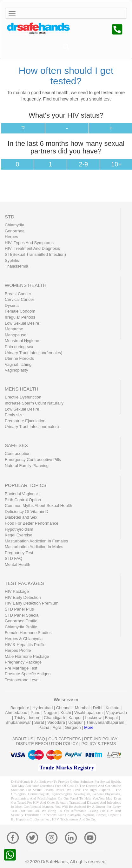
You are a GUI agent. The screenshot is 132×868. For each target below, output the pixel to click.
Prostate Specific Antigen (28, 674)
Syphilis (12, 260)
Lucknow (94, 718)
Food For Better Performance (32, 523)
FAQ (41, 739)
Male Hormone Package (27, 656)
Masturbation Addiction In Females (36, 541)
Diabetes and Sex (21, 517)
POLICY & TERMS (99, 744)
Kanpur (76, 718)
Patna (44, 727)
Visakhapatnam (89, 713)
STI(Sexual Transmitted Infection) (35, 254)
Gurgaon (73, 727)
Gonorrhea (15, 231)
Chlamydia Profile (21, 627)
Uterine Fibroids (19, 358)
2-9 (84, 164)
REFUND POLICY (101, 739)
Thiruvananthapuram (106, 722)
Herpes (11, 237)
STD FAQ (14, 558)
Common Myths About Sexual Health (38, 505)
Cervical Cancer (19, 299)
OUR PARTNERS (64, 739)
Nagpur (51, 713)
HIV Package (17, 591)
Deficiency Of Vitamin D (26, 512)
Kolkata (113, 708)
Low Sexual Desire (22, 323)
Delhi (98, 708)
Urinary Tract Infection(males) (32, 427)
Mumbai (83, 708)
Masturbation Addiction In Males (34, 547)
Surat (40, 722)
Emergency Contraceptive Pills (33, 460)
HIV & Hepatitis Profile (25, 645)
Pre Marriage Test (21, 668)
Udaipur (76, 722)
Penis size (14, 415)
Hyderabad (43, 708)
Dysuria (12, 305)
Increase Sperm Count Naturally (34, 403)
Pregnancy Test (19, 553)
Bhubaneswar (19, 722)
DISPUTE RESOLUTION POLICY (47, 744)
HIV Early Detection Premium (32, 603)
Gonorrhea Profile (21, 621)
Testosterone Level (22, 680)
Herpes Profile (18, 650)
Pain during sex (19, 347)
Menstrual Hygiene (22, 341)
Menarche (14, 329)
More (89, 727)
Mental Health (17, 564)
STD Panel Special (22, 615)
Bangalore (20, 708)
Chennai (64, 708)
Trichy (20, 718)
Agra (58, 727)
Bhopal (112, 718)
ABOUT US (23, 739)
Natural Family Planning (27, 466)
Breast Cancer (18, 294)
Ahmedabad (17, 713)
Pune (36, 713)
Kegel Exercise (19, 535)
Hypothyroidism (19, 529)
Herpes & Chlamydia (24, 639)
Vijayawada (116, 713)
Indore (35, 718)
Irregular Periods (20, 317)
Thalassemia (16, 266)
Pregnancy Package (23, 662)
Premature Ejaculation (25, 421)
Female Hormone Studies (28, 633)
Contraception (18, 453)
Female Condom (20, 311)
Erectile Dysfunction (23, 397)
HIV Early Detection (23, 597)
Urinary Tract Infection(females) (33, 353)
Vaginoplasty (16, 370)
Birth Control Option (23, 500)
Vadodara (57, 722)
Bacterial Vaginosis (22, 494)
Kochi (66, 713)
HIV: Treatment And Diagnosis (32, 248)
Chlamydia (14, 225)
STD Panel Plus (19, 609)
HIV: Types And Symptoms (29, 243)
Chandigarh (55, 718)
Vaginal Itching (18, 364)
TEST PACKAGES (24, 583)
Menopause (16, 335)
